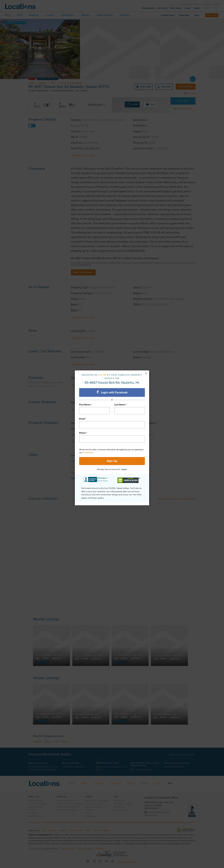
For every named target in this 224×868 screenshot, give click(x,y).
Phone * (83, 433)
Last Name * (121, 405)
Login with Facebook (112, 392)
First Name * (86, 405)
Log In (124, 469)
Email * (83, 419)
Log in (102, 375)
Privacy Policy (87, 453)
